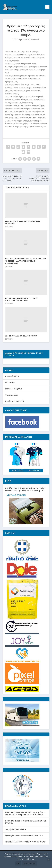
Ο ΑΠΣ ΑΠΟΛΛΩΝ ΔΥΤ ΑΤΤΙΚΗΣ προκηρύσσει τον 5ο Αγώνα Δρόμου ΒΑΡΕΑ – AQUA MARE (25, 822)
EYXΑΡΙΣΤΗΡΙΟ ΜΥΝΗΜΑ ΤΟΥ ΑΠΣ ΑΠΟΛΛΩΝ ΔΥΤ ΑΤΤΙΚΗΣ (21, 300)
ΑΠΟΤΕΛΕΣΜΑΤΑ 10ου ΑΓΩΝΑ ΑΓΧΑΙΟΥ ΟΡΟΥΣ (25, 850)
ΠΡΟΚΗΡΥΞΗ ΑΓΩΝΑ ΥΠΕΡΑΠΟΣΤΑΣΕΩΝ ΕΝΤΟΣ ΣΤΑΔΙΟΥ (26, 830)
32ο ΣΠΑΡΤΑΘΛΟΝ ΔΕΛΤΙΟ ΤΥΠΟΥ (21, 336)
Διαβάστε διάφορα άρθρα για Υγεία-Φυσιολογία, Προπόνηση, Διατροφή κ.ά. (25, 498)
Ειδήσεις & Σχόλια (14, 397)
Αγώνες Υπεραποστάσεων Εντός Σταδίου (24, 844)
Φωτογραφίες (11, 403)
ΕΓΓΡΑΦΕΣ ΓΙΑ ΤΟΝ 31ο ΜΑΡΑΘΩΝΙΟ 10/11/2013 (23, 223)
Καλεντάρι (10, 391)
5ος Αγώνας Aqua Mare (15, 838)
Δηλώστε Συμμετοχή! (15, 409)
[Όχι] (49, 859)
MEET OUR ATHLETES (16, 503)
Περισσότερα (29, 863)
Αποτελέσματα (12, 385)
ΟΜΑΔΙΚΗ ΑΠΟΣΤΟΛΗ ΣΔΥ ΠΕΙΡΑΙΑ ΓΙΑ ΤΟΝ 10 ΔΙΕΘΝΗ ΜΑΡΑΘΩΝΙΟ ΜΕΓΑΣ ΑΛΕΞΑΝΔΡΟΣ (26, 261)
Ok (18, 863)
